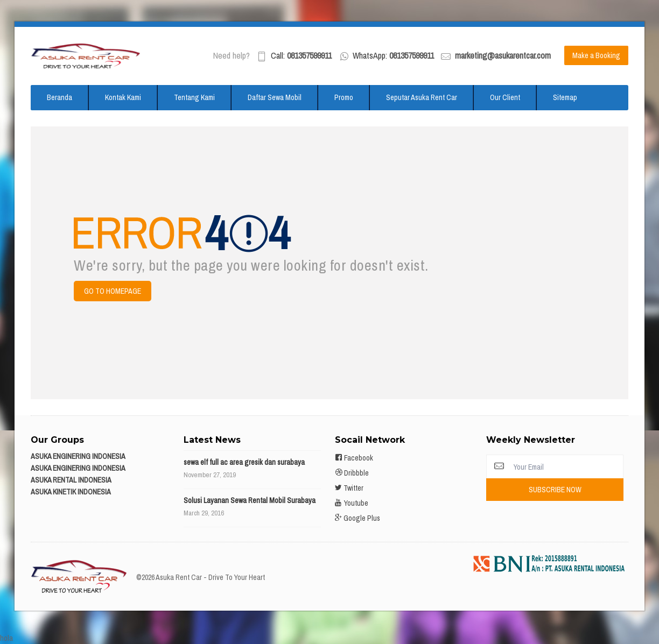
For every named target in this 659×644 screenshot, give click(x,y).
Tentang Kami (194, 97)
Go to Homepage (113, 291)
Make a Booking (596, 55)
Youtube (352, 503)
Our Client (505, 97)
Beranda (59, 97)
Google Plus (357, 518)
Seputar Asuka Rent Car (422, 97)
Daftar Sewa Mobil (275, 97)
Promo (344, 97)
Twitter (349, 488)
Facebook (354, 458)
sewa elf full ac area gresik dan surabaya (244, 462)
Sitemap (565, 97)
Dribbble (352, 473)
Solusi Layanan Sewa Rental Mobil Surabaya (250, 500)
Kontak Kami (123, 97)
